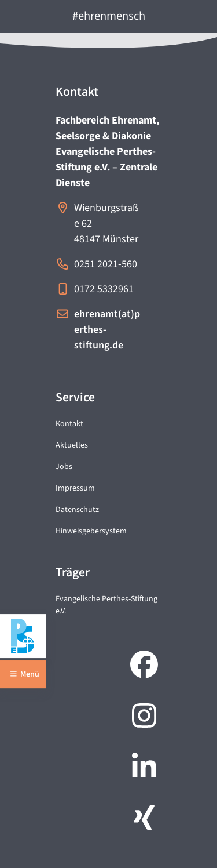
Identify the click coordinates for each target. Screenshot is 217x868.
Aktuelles (72, 445)
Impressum (75, 488)
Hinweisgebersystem (91, 531)
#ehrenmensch (109, 16)
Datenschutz (77, 510)
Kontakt (69, 424)
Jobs (64, 467)
